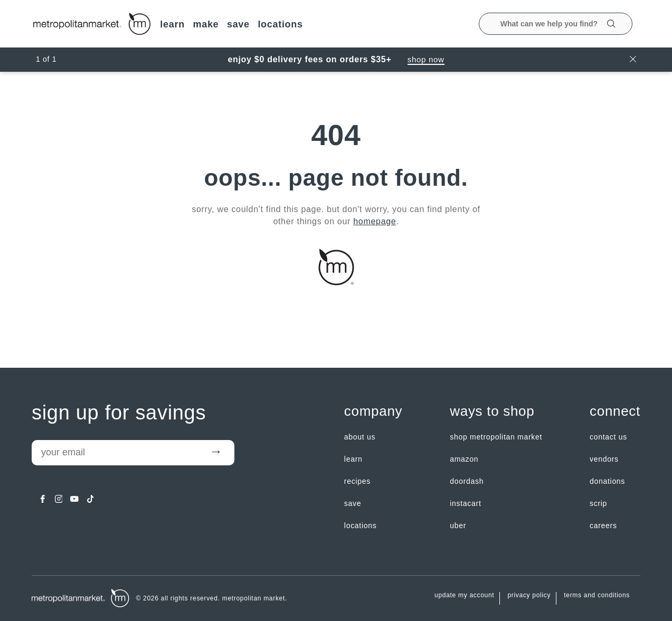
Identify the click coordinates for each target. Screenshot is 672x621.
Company (373, 411)
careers (603, 526)
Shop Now (426, 59)
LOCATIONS (280, 24)
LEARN (172, 24)
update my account (464, 595)
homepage (375, 221)
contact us (608, 437)
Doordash (467, 481)
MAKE (206, 24)
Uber (458, 526)
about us (360, 437)
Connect (615, 411)
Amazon (464, 459)
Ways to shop (492, 411)
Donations (607, 481)
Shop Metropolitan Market (496, 437)
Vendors (604, 459)
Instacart (465, 503)
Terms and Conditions (597, 595)
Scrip (598, 503)
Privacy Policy (529, 595)
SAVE (238, 24)
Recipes (357, 481)
